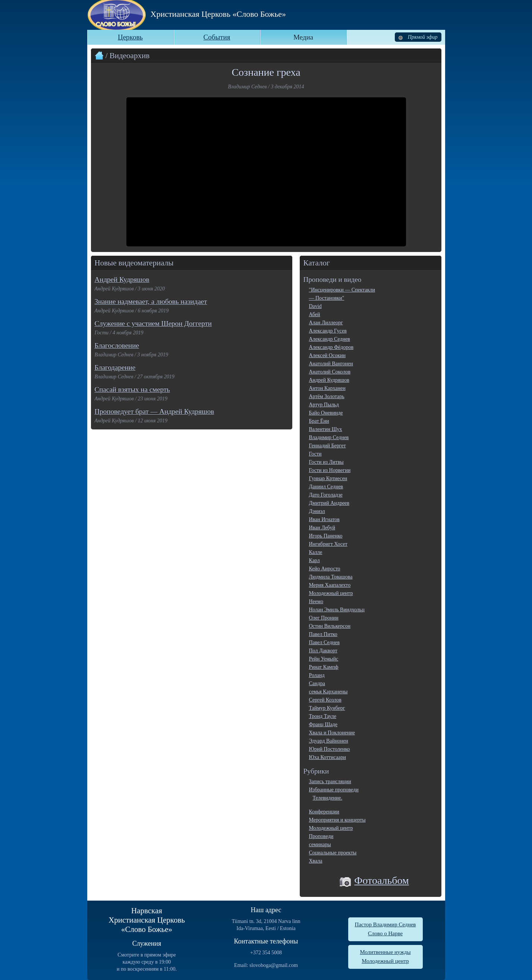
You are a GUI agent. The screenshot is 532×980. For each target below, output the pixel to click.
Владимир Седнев (329, 437)
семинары (320, 844)
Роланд (317, 675)
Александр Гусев (328, 331)
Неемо (316, 601)
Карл (314, 560)
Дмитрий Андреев (329, 503)
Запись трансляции (330, 782)
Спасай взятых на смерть (132, 389)
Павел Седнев (325, 642)
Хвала (316, 861)
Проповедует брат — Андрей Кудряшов (155, 411)
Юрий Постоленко (330, 749)
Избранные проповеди (334, 790)
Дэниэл (317, 511)
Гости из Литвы (326, 462)
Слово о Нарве (385, 933)
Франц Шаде (323, 724)
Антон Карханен (327, 388)
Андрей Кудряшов (122, 279)
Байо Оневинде (326, 413)
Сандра (317, 683)
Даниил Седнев (326, 487)
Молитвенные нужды (385, 952)
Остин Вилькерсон (330, 626)
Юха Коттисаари (328, 757)
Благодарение (115, 367)
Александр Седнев (330, 339)
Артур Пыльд (324, 405)
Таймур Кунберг (327, 708)
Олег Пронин (324, 618)
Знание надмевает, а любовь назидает (151, 301)
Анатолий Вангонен (331, 364)
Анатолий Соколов (330, 372)
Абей (315, 314)
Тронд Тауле (323, 716)
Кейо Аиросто (325, 569)
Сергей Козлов (325, 700)
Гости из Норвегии (330, 470)
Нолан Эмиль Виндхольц (337, 610)
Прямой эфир (418, 37)
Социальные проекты (333, 853)
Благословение (117, 345)
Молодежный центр (331, 593)
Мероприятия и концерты (337, 820)
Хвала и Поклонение (332, 733)
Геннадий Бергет (328, 446)
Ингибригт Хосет (328, 544)
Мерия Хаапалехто (330, 585)
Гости (315, 454)
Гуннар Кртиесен (328, 478)
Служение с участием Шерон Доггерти (153, 323)
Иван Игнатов (324, 519)
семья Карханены (328, 692)
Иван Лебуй (322, 528)
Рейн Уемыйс (324, 659)
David (315, 306)
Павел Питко (323, 634)
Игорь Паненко (326, 536)
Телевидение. (328, 798)
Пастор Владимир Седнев (385, 924)
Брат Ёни (319, 421)
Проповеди (321, 836)
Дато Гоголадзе (326, 495)
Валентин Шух (326, 429)
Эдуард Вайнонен (329, 741)
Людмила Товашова (331, 577)
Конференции (324, 812)
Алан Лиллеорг (326, 323)
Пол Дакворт (323, 651)
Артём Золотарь (327, 396)
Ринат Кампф (324, 667)
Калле (316, 552)
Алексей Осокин (327, 355)
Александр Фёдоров (331, 347)
